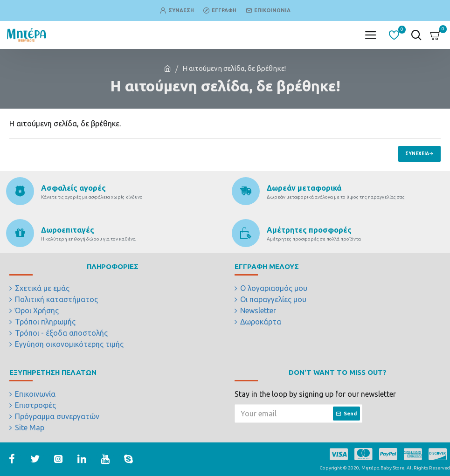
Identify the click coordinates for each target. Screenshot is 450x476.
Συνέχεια (417, 154)
